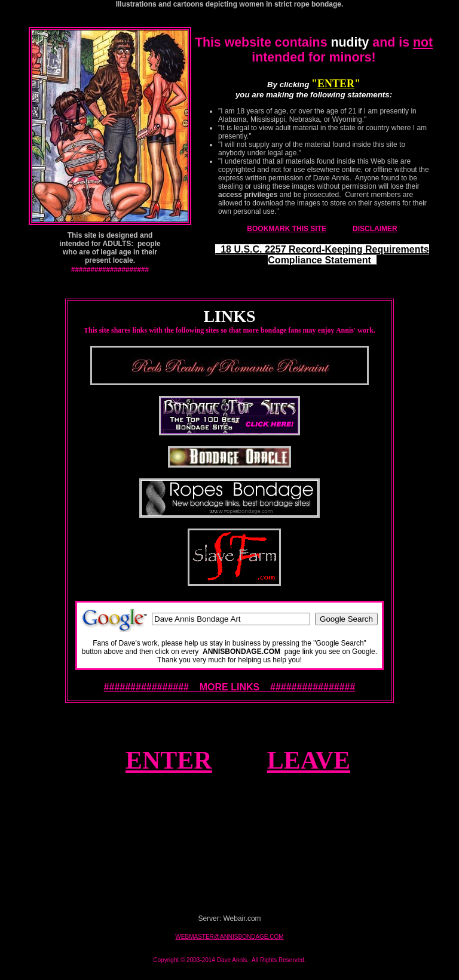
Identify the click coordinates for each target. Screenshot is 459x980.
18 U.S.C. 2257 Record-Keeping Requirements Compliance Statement (322, 255)
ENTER (336, 84)
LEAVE (309, 760)
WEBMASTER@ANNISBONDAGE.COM (229, 937)
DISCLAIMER (375, 229)
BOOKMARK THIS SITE (287, 229)
